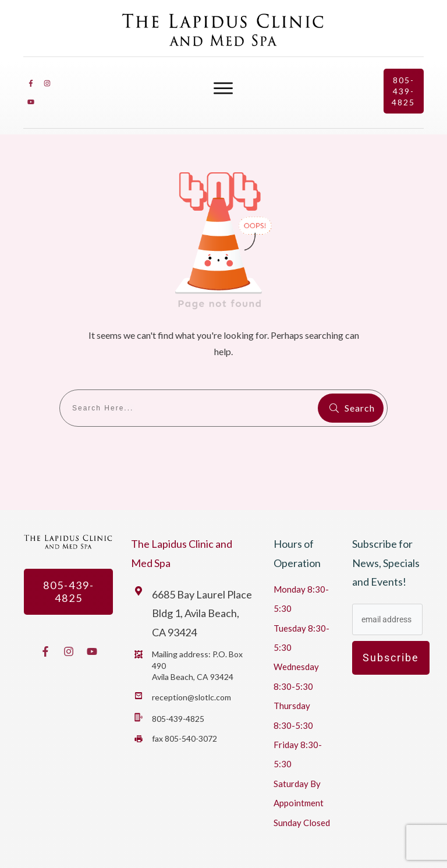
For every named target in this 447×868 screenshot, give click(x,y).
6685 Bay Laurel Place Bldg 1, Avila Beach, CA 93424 (202, 613)
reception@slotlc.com (191, 697)
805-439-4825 (178, 719)
